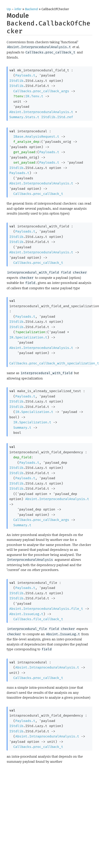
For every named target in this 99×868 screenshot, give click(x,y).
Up (9, 9)
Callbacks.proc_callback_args (41, 91)
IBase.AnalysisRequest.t (36, 137)
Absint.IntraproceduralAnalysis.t (47, 667)
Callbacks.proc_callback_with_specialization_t (54, 363)
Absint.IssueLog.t (26, 614)
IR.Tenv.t (34, 96)
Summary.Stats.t (24, 117)
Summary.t (22, 428)
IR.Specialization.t (28, 337)
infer (18, 9)
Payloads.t (25, 75)
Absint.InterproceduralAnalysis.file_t (46, 609)
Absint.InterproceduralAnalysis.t (41, 112)
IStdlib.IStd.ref (57, 117)
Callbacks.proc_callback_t (38, 194)
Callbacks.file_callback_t (38, 619)
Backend (31, 9)
